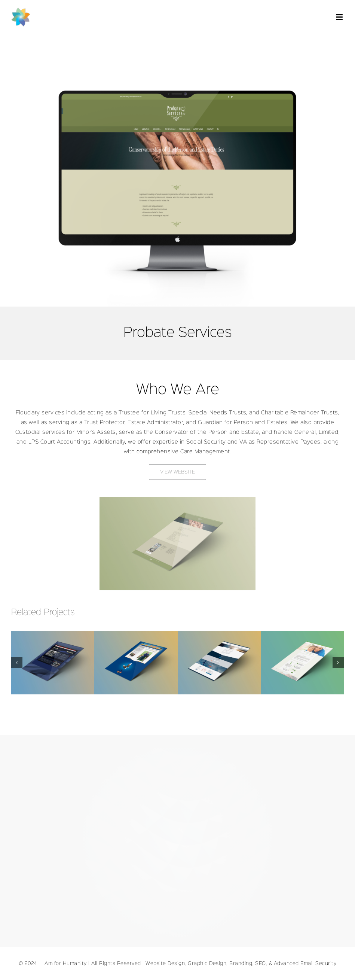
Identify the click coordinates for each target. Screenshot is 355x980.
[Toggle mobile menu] (340, 17)
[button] (17, 663)
